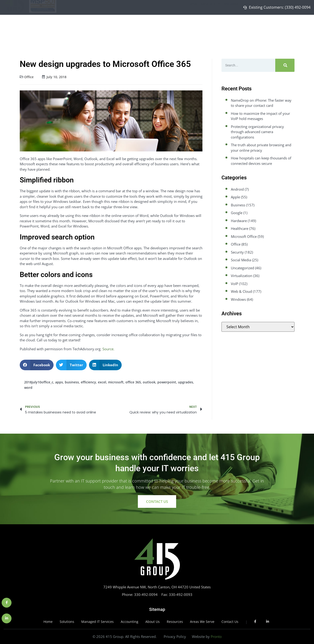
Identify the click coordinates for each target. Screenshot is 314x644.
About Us (274, 27)
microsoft (116, 382)
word (28, 388)
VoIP (235, 284)
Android (237, 189)
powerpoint (167, 382)
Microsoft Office (244, 236)
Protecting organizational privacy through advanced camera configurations (257, 132)
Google (237, 213)
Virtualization (242, 276)
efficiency (88, 382)
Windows (238, 299)
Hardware (239, 221)
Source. (108, 349)
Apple (235, 197)
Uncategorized (242, 268)
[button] (37, 365)
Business (238, 205)
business (72, 382)
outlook (149, 382)
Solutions (210, 27)
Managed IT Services (242, 27)
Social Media (241, 260)
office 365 (133, 382)
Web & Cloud (241, 291)
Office (29, 77)
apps (59, 382)
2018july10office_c (39, 382)
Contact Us (296, 27)
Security (237, 252)
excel (102, 382)
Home (192, 27)
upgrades (186, 382)
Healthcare (240, 228)
